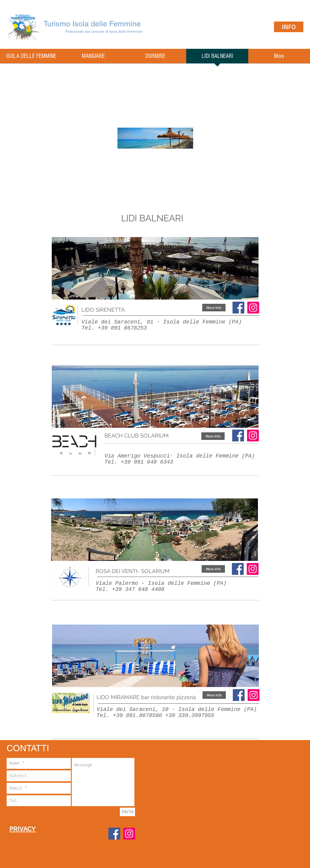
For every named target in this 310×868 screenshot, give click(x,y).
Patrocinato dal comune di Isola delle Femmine (104, 32)
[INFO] (289, 27)
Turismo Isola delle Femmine (92, 24)
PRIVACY (23, 829)
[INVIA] (127, 812)
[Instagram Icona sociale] (253, 308)
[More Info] (214, 308)
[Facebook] (238, 308)
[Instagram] (253, 436)
